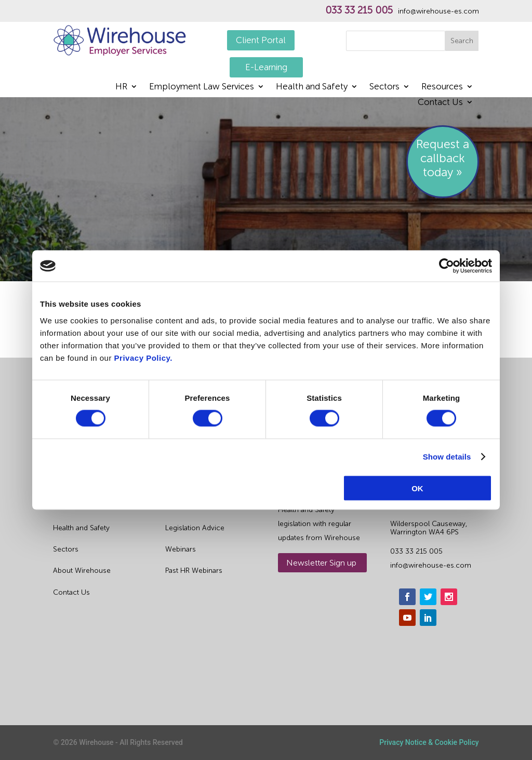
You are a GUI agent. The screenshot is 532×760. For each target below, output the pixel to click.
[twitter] (428, 597)
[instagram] (449, 597)
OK (417, 488)
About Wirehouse (82, 571)
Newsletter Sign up (321, 563)
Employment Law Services (202, 87)
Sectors (384, 87)
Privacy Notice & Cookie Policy (429, 742)
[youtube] (407, 618)
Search (462, 41)
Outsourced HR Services (94, 507)
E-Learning (266, 67)
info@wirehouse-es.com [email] (431, 565)
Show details (447, 457)
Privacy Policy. (143, 357)
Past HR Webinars (194, 571)
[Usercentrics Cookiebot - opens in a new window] (447, 266)
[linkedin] (428, 618)
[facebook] (407, 597)
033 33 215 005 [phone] (416, 551)
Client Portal (261, 40)
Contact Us (440, 103)
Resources (442, 87)
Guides (177, 507)
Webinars (181, 549)
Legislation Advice (195, 528)
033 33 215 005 (359, 10)
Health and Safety (312, 87)
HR (121, 87)
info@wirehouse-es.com (438, 11)
